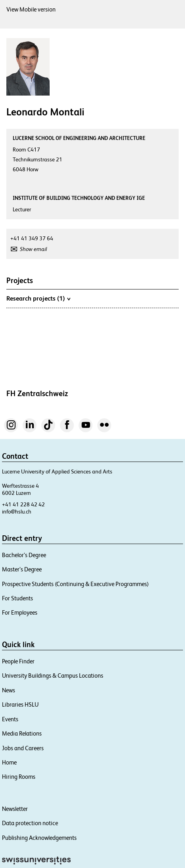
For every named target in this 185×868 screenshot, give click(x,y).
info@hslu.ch (17, 512)
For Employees (20, 612)
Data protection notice (30, 823)
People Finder (18, 661)
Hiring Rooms (19, 777)
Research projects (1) (38, 298)
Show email (33, 249)
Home (9, 762)
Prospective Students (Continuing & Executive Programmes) (75, 584)
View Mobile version (31, 9)
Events (10, 719)
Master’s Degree (22, 569)
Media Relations (22, 733)
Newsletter (15, 809)
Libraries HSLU (20, 704)
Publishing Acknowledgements (39, 838)
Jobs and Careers (23, 748)
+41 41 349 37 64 (32, 238)
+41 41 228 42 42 (23, 504)
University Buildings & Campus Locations (53, 675)
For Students (17, 598)
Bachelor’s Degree (24, 555)
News (9, 690)
